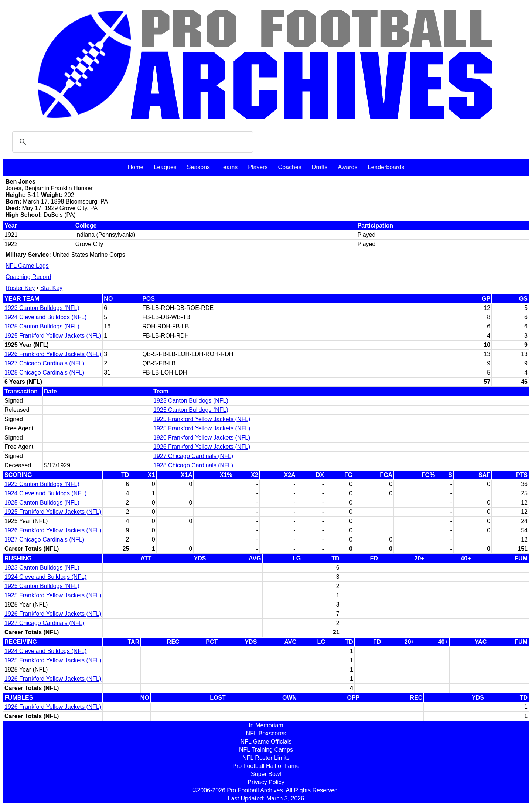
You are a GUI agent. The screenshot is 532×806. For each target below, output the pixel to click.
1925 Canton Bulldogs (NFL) (42, 326)
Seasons (198, 167)
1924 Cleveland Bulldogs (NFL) (45, 317)
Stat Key (51, 288)
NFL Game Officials (266, 742)
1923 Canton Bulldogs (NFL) (42, 308)
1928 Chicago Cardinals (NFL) (44, 373)
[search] (132, 142)
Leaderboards (386, 167)
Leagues (165, 167)
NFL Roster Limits (266, 758)
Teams (229, 167)
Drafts (320, 167)
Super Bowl (266, 774)
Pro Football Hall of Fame (266, 766)
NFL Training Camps (266, 750)
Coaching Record (28, 277)
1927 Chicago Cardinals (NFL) (44, 363)
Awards (347, 167)
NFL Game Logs (27, 266)
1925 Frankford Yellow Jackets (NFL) (53, 336)
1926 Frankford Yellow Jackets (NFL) (53, 354)
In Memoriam (266, 725)
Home (136, 167)
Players (258, 167)
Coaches (290, 167)
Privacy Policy (266, 782)
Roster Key (20, 288)
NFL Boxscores (266, 733)
